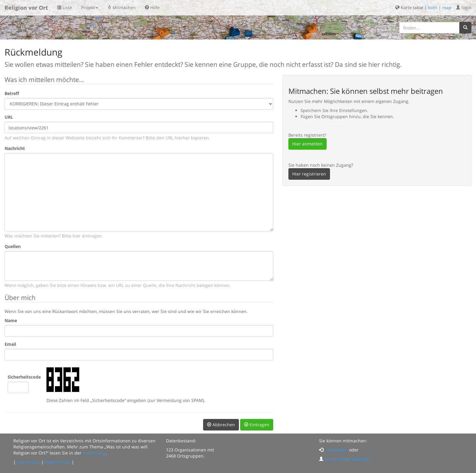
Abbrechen (221, 425)
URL (9, 117)
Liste (65, 7)
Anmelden (337, 450)
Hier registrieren (309, 174)
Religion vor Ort (26, 8)
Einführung (94, 453)
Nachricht (15, 148)
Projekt (90, 7)
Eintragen (257, 425)
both (433, 7)
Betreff (12, 93)
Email (10, 344)
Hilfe (152, 7)
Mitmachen (121, 7)
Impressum (29, 462)
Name (11, 320)
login (464, 7)
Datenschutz (58, 462)
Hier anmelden (308, 144)
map (447, 7)
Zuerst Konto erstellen (347, 459)
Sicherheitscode (24, 377)
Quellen (13, 246)
